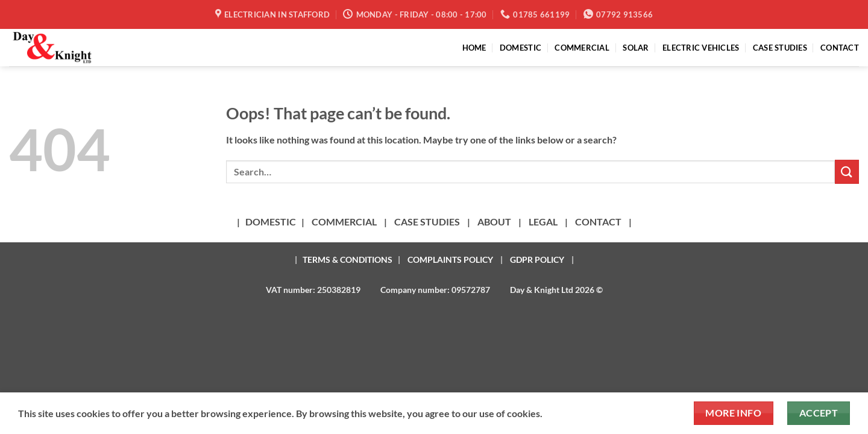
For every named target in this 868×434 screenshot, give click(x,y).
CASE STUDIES (780, 48)
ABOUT (494, 222)
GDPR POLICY (537, 259)
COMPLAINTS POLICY (450, 259)
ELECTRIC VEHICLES (701, 48)
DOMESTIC (520, 48)
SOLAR (636, 48)
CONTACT (840, 48)
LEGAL (543, 222)
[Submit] (847, 171)
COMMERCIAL (582, 48)
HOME (474, 48)
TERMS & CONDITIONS (348, 259)
